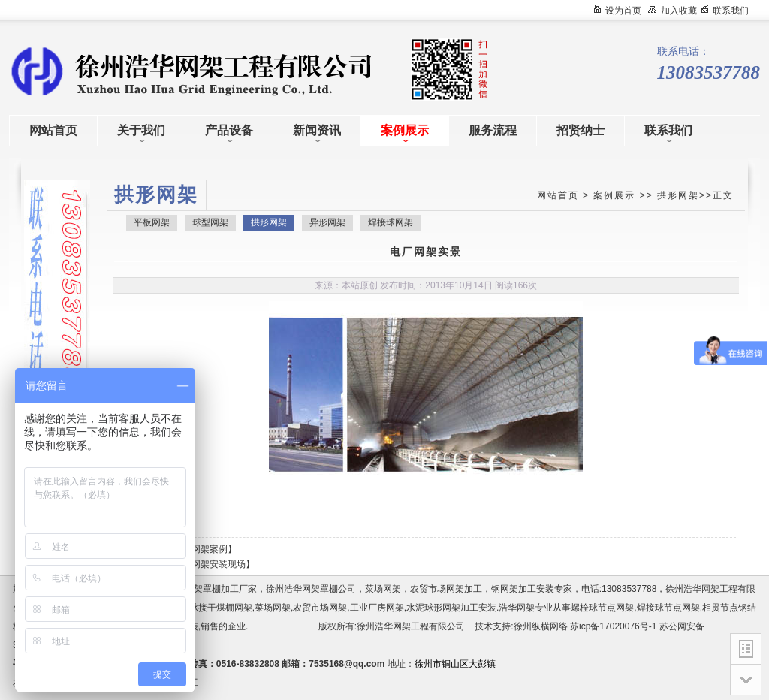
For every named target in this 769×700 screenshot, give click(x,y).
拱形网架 (678, 195)
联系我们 (731, 11)
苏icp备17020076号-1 (613, 626)
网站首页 (558, 195)
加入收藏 (679, 11)
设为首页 (623, 11)
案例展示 (614, 195)
